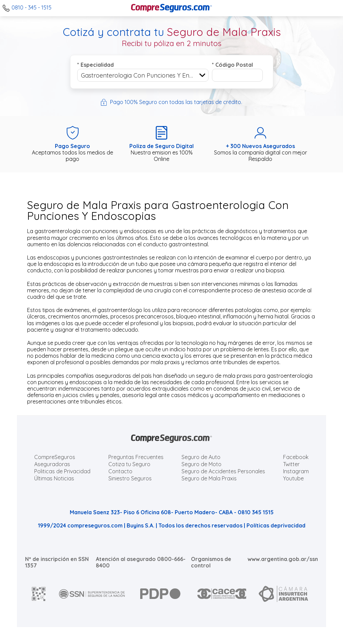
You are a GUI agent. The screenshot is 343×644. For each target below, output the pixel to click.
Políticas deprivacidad (276, 525)
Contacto (120, 471)
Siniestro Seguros (130, 478)
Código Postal (232, 65)
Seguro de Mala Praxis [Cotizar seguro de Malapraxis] (209, 478)
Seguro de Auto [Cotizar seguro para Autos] (201, 457)
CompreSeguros (55, 457)
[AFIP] (39, 594)
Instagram (296, 471)
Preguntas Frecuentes (136, 457)
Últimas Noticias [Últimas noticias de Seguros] (54, 478)
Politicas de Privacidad (62, 471)
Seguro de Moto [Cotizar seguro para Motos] (201, 464)
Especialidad (95, 65)
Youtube (293, 478)
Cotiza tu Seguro (129, 464)
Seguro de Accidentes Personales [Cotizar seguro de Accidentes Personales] (223, 471)
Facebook (296, 457)
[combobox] (143, 75)
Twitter (291, 464)
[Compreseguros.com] (172, 8)
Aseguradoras (52, 464)
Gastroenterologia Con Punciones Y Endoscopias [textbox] (145, 75)
